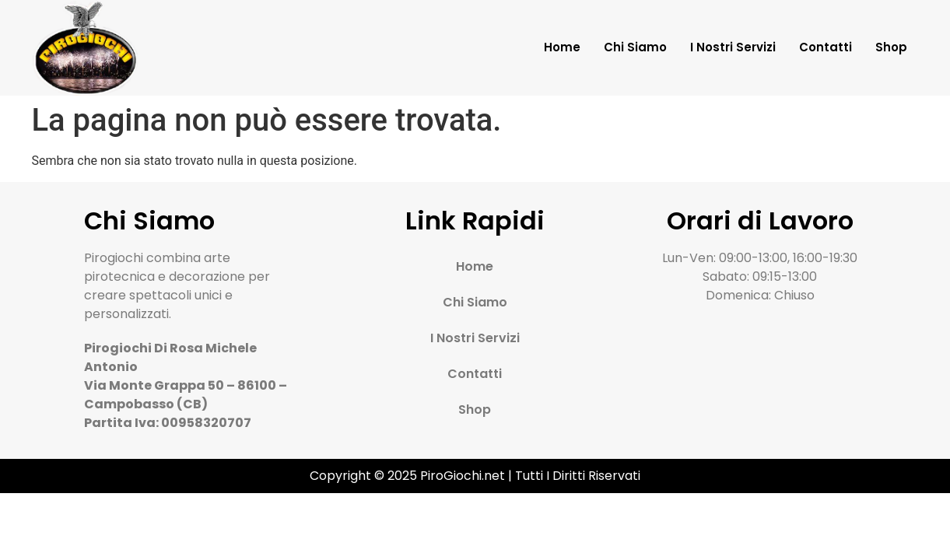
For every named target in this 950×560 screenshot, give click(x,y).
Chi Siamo (635, 47)
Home (562, 47)
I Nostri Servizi (733, 47)
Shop (891, 47)
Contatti (826, 47)
